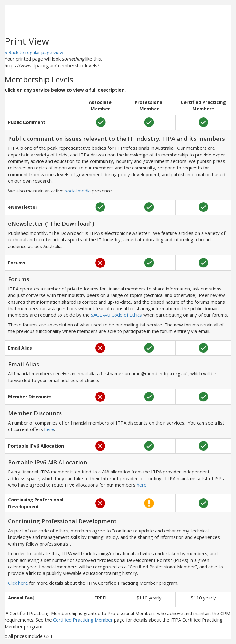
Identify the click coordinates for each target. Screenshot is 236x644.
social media (78, 191)
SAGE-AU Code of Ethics (116, 315)
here (49, 429)
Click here (18, 583)
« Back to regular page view (34, 52)
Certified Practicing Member (83, 620)
